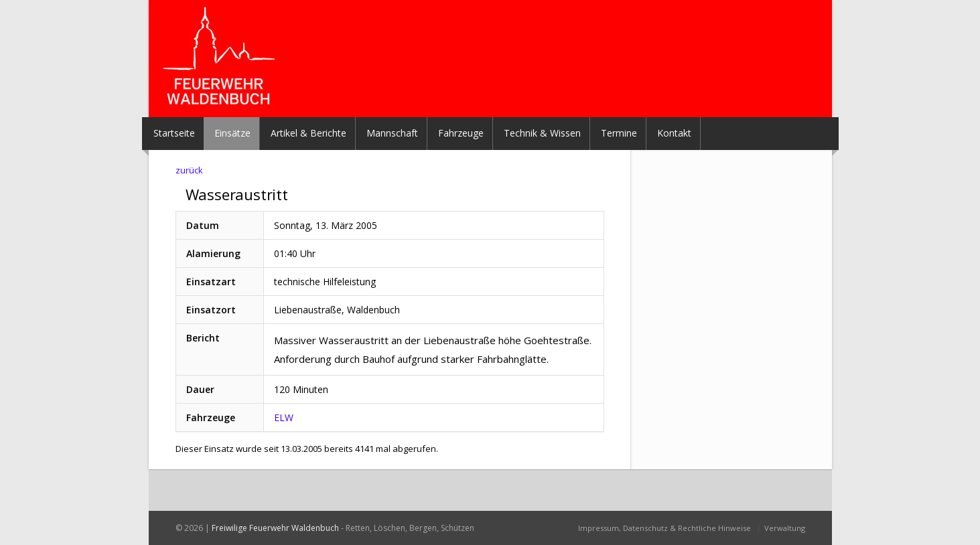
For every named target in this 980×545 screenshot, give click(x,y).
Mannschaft (392, 133)
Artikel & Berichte (308, 133)
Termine (619, 133)
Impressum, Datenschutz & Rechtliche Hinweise (664, 528)
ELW (284, 417)
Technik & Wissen (542, 133)
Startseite (174, 133)
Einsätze (232, 133)
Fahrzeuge (461, 133)
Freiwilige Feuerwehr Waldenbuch (275, 528)
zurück (189, 170)
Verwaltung (785, 528)
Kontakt (674, 133)
